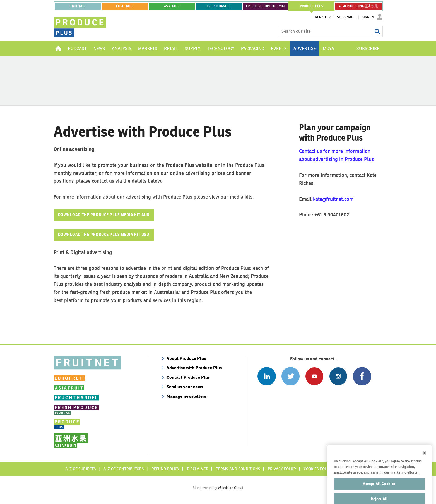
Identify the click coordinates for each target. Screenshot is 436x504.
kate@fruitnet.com (333, 199)
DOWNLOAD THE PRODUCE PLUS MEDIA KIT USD (104, 235)
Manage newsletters (186, 396)
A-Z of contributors (124, 469)
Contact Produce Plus (188, 377)
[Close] (425, 461)
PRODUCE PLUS (312, 6)
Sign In (368, 17)
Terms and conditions (238, 469)
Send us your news (185, 387)
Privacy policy (282, 469)
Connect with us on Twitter (291, 376)
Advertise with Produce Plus (194, 368)
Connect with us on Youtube (314, 376)
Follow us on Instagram (338, 376)
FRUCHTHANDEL (219, 6)
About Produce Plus (186, 358)
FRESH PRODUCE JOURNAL (266, 6)
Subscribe (346, 17)
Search (377, 31)
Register (323, 17)
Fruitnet (78, 6)
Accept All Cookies (379, 492)
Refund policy (165, 469)
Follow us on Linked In (267, 376)
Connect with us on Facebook (362, 376)
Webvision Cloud (231, 488)
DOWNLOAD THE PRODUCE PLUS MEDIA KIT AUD (104, 215)
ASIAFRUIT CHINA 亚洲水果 (358, 6)
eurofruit (125, 6)
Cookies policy (318, 469)
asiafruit (172, 6)
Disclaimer (198, 469)
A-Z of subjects (81, 469)
